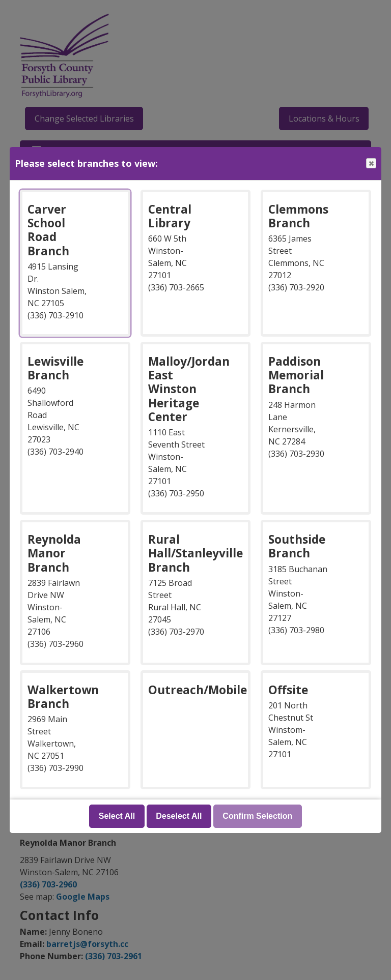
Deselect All (179, 816)
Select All (117, 816)
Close (371, 164)
